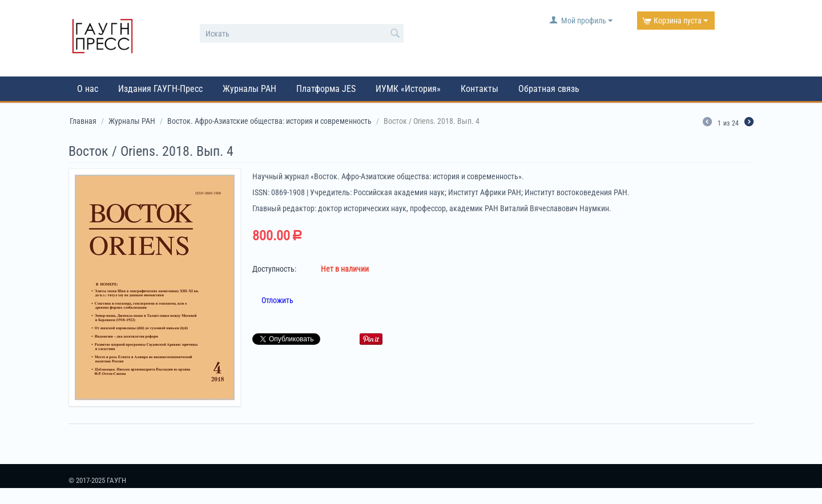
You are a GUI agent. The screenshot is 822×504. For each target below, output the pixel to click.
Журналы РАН (249, 89)
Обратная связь (549, 89)
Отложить (277, 300)
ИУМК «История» (408, 89)
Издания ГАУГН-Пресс (160, 89)
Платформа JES (326, 89)
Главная (83, 121)
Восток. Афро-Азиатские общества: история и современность (269, 121)
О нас (88, 89)
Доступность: (274, 269)
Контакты (479, 89)
